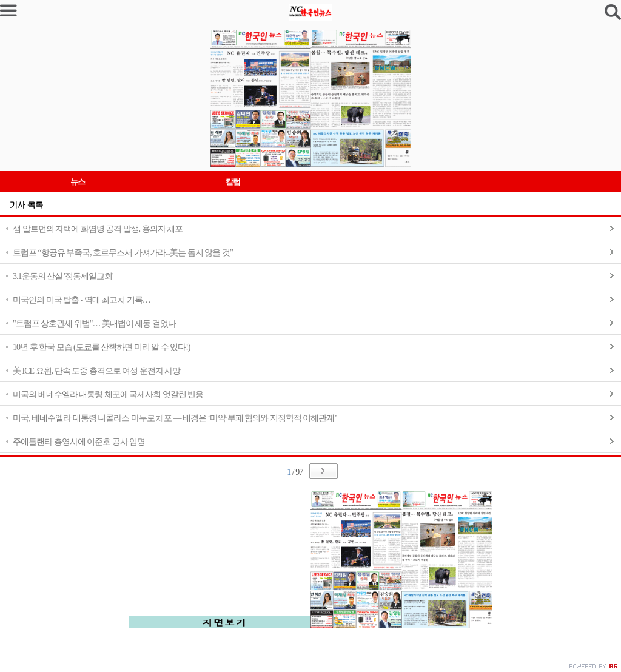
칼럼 (233, 182)
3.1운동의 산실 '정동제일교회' (63, 276)
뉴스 (78, 182)
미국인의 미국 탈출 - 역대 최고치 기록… (82, 300)
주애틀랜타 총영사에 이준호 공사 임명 (79, 442)
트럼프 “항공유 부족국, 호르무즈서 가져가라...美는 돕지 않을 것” (123, 253)
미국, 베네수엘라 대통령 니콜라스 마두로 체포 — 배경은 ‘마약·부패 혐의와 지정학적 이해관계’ (175, 418)
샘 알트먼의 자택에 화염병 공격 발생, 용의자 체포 (98, 229)
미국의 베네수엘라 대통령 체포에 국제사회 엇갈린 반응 (108, 395)
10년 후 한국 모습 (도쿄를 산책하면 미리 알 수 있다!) (102, 347)
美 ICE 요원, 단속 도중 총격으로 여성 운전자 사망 (96, 371)
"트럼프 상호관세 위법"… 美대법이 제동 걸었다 (94, 324)
